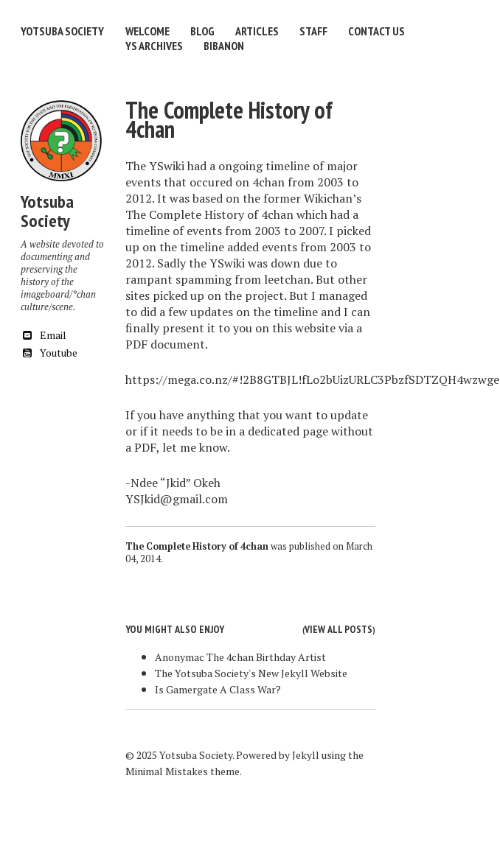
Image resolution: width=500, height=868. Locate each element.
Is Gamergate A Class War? (218, 689)
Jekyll (306, 755)
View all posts (338, 629)
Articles (257, 31)
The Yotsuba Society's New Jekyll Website (251, 673)
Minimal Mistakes (167, 771)
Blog (202, 31)
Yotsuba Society (62, 31)
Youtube (49, 353)
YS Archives (154, 46)
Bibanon (224, 46)
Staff (313, 31)
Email (44, 335)
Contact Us (376, 31)
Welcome (147, 31)
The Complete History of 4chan (229, 119)
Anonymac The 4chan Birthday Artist (240, 657)
